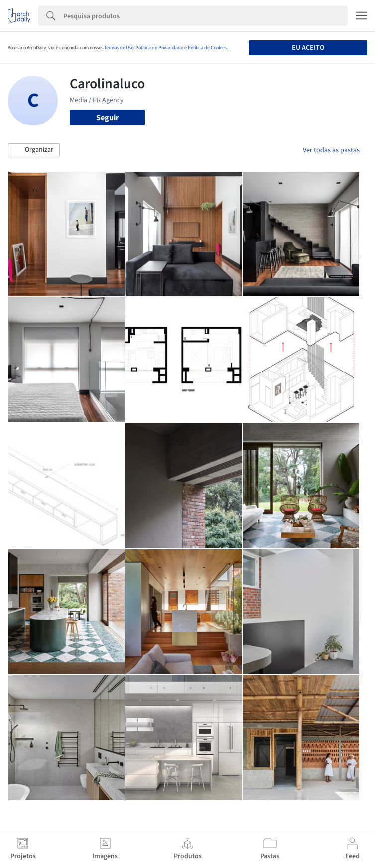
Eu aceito (308, 48)
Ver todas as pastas (331, 150)
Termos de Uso (119, 48)
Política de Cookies (207, 48)
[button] (34, 150)
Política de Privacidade (159, 48)
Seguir (107, 118)
